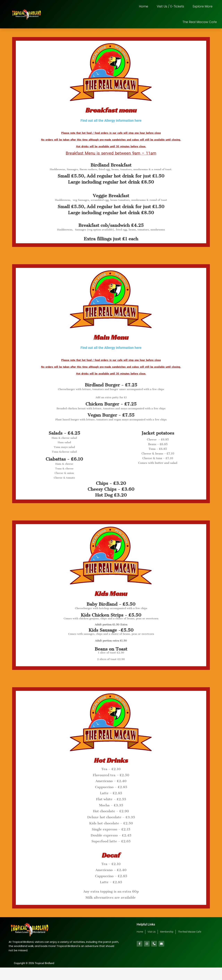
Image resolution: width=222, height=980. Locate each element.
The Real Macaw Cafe (200, 22)
